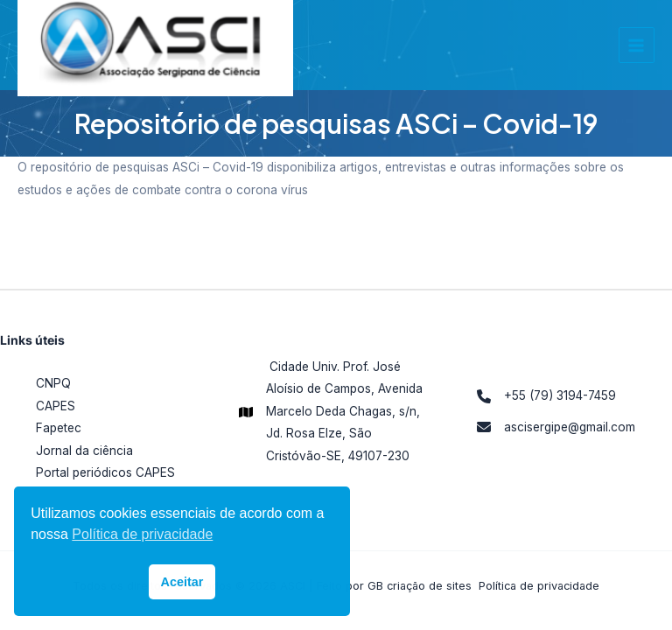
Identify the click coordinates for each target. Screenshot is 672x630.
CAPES (56, 406)
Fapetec (59, 428)
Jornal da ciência (84, 451)
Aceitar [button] (182, 582)
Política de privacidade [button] (142, 534)
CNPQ (53, 383)
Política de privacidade (539, 586)
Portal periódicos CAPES (105, 472)
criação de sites (429, 586)
